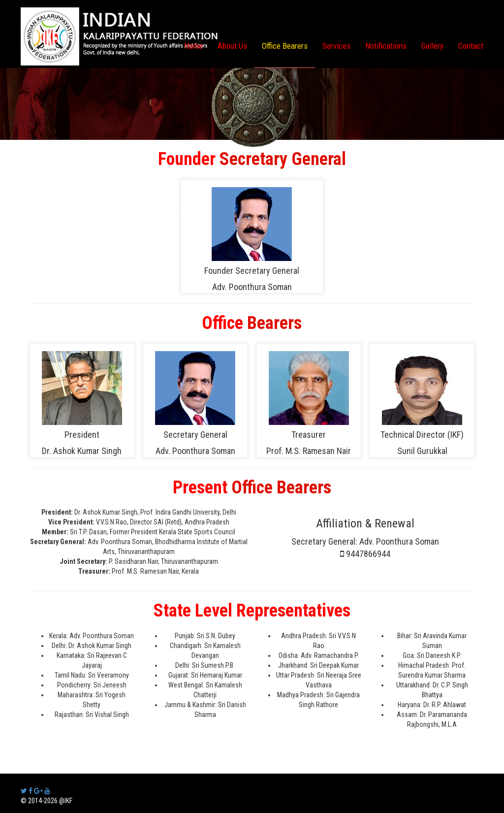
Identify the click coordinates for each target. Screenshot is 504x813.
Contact (471, 46)
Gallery (432, 46)
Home (193, 46)
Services (336, 46)
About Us (232, 46)
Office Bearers (285, 46)
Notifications (386, 46)
